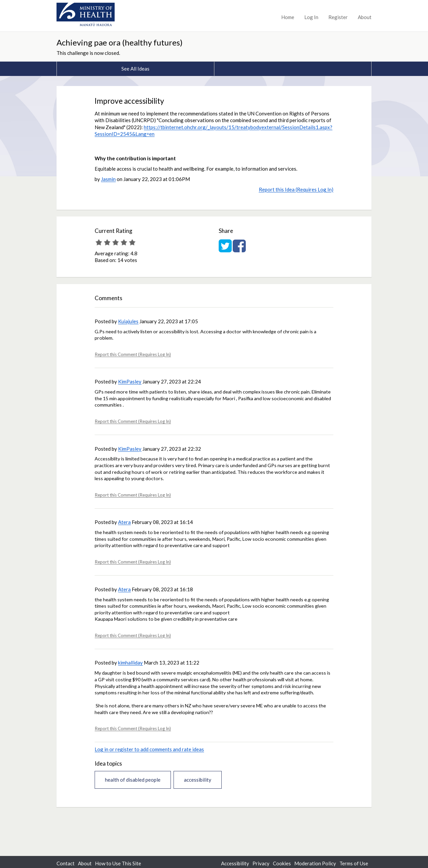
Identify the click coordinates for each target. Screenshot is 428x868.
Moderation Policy (315, 863)
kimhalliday (130, 663)
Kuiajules (128, 321)
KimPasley (130, 381)
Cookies (282, 863)
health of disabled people (133, 780)
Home (288, 17)
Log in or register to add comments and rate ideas (149, 749)
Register (338, 17)
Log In (311, 17)
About (365, 17)
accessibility (198, 780)
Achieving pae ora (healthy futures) (120, 42)
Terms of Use (354, 863)
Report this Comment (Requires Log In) (133, 354)
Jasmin (108, 179)
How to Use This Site (118, 863)
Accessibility (235, 863)
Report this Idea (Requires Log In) (296, 189)
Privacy (261, 863)
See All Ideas (135, 69)
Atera (124, 522)
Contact (66, 863)
